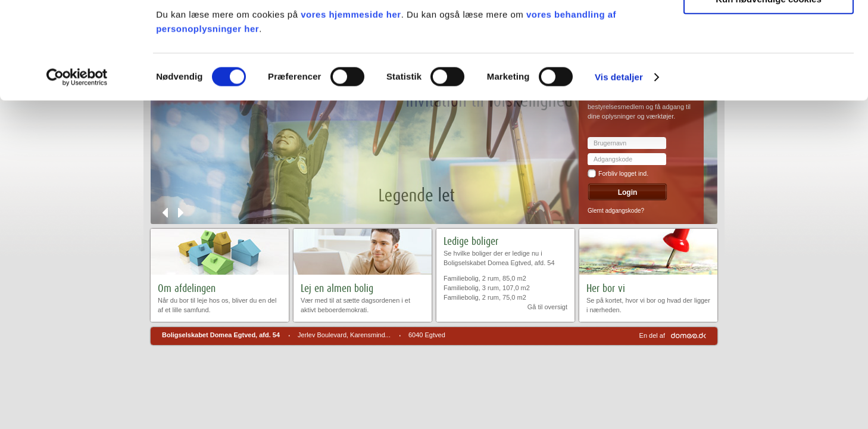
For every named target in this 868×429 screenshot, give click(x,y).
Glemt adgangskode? (616, 211)
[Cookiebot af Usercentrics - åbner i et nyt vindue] (77, 178)
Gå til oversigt (547, 307)
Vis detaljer (619, 177)
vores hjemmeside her (351, 115)
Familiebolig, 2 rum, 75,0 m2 (485, 297)
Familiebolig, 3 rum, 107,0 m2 (487, 288)
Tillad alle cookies (769, 29)
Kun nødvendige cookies (769, 99)
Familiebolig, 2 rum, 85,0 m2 (485, 278)
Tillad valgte (769, 65)
